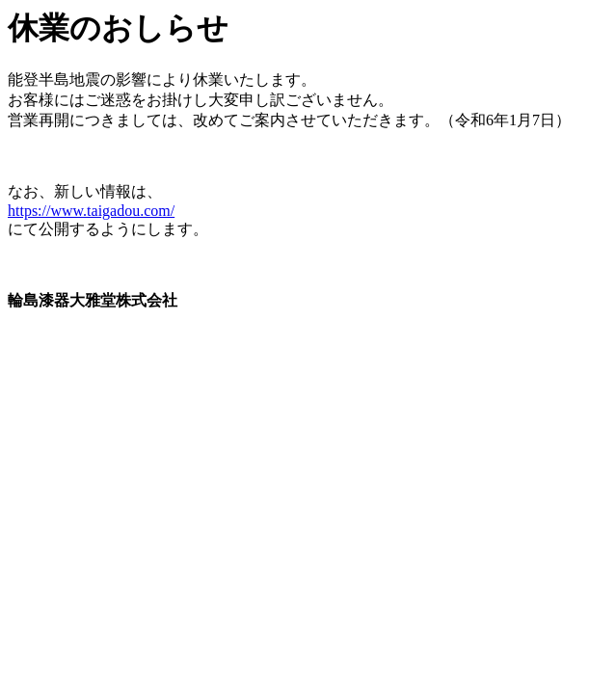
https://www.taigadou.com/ (91, 211)
